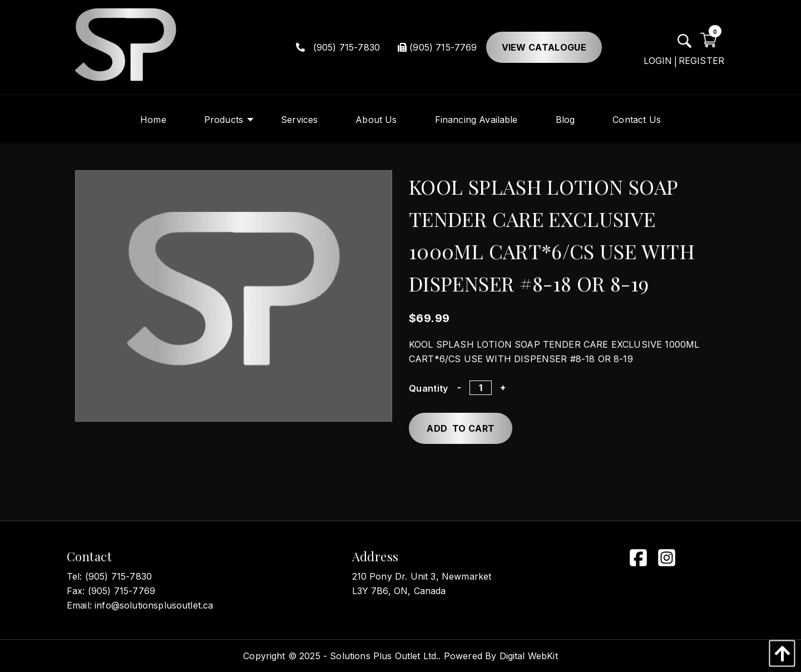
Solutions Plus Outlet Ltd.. (385, 656)
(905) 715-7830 (338, 47)
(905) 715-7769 (437, 47)
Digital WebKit (529, 656)
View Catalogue (544, 47)
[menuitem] (153, 119)
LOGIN (658, 61)
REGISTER (701, 61)
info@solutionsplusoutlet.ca (154, 605)
